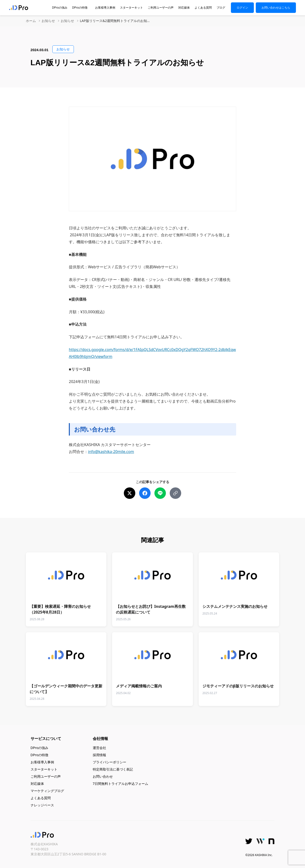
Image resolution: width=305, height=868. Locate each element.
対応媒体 (184, 8)
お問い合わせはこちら (276, 8)
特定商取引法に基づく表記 (113, 769)
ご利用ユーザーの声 (161, 8)
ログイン (242, 8)
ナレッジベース (42, 805)
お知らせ (48, 21)
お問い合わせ (103, 776)
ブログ (221, 8)
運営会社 (99, 748)
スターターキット (131, 8)
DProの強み (60, 8)
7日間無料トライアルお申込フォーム (120, 784)
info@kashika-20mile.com (111, 452)
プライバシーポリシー (109, 762)
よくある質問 (203, 8)
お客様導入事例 (105, 8)
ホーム (31, 21)
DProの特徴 (81, 8)
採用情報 (99, 755)
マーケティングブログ (47, 791)
